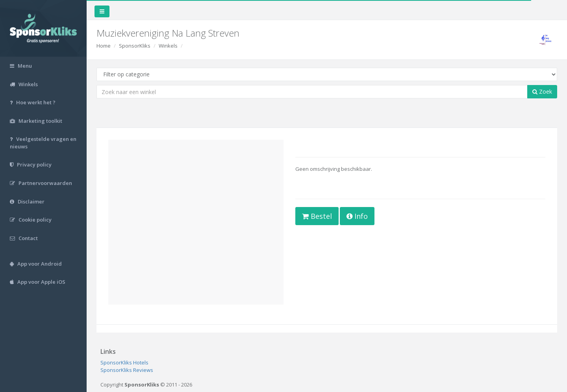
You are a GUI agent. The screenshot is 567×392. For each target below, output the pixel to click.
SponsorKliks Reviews (127, 370)
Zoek (542, 92)
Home (104, 46)
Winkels (168, 46)
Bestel (317, 216)
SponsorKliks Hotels (124, 362)
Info (357, 216)
